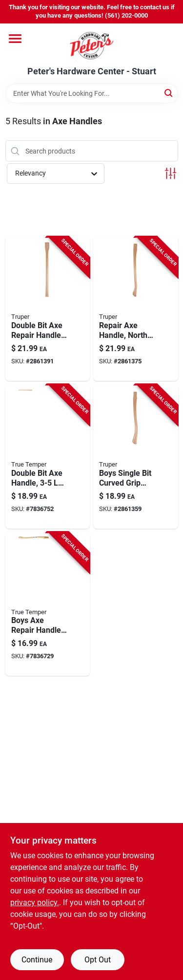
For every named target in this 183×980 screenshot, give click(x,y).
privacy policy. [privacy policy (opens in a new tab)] (35, 902)
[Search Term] (92, 93)
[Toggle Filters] (171, 173)
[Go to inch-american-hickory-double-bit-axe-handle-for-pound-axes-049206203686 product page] (48, 457)
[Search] (169, 93)
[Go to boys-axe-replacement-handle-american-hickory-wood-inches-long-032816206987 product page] (48, 604)
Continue (37, 960)
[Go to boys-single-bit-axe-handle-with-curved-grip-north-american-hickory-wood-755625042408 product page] (136, 457)
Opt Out (98, 960)
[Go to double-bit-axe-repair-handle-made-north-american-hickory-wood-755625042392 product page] (48, 309)
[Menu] (15, 39)
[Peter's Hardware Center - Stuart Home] (92, 45)
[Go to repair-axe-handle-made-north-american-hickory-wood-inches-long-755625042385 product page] (136, 309)
